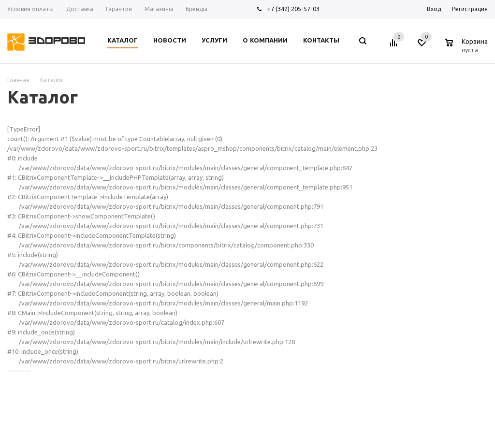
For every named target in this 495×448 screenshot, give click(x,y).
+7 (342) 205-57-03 (293, 9)
